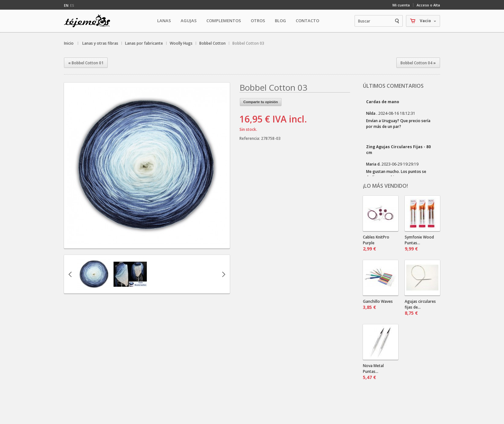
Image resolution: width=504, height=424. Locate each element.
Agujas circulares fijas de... (420, 307)
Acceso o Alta (428, 5)
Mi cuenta (401, 5)
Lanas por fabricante (144, 43)
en (66, 5)
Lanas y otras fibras (100, 43)
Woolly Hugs (181, 43)
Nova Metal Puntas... (373, 372)
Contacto (307, 21)
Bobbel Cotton (212, 43)
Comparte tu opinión (261, 102)
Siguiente (224, 274)
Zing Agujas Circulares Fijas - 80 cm (398, 150)
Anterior (70, 274)
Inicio (69, 43)
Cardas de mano (383, 102)
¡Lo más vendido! (385, 186)
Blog (280, 21)
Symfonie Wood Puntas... (419, 243)
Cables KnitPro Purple (376, 243)
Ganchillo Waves (378, 304)
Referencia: (250, 138)
